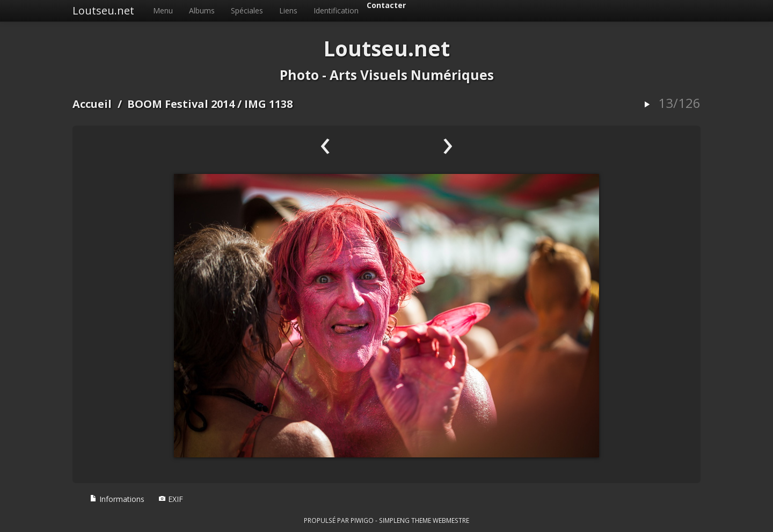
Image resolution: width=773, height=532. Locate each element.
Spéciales (247, 10)
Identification (336, 10)
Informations (117, 499)
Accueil (92, 104)
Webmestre (451, 520)
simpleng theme (405, 520)
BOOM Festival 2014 (181, 104)
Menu (163, 10)
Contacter (386, 5)
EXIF (171, 499)
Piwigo (362, 520)
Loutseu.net (103, 10)
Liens (288, 10)
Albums (202, 10)
